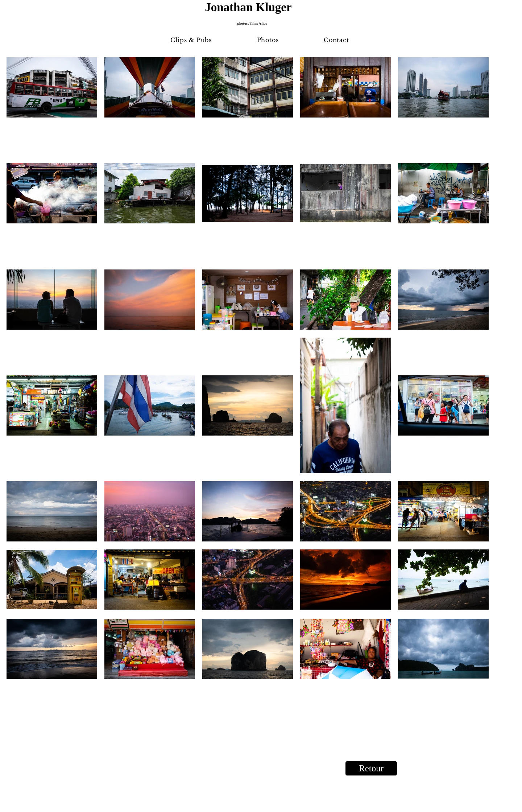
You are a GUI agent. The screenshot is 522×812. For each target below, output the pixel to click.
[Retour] (371, 768)
